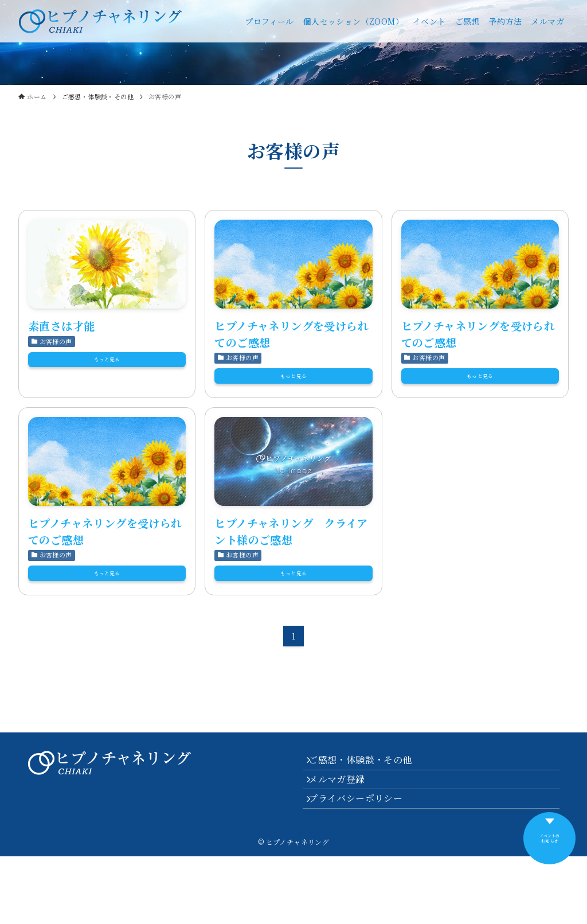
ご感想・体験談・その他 (368, 807)
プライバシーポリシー (363, 862)
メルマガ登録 (345, 835)
